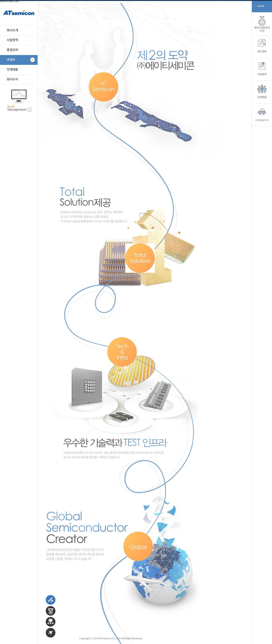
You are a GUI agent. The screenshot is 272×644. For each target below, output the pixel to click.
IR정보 (11, 60)
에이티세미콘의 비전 (262, 29)
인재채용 (12, 69)
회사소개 (12, 30)
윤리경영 (262, 52)
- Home (260, 6)
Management (17, 108)
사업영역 (12, 40)
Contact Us (262, 120)
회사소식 (12, 79)
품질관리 (12, 50)
